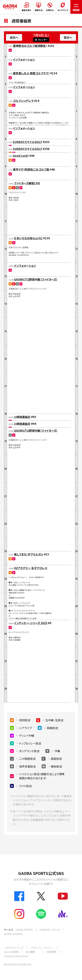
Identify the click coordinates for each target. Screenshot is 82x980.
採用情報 (51, 952)
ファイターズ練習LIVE (27, 183)
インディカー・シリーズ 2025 (31, 623)
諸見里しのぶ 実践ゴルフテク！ (31, 73)
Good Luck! (21, 156)
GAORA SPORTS (24, 930)
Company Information (16, 956)
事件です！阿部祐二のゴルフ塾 (31, 169)
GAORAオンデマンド (50, 930)
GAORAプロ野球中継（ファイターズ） (36, 279)
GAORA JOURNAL (13, 934)
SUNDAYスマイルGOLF (28, 142)
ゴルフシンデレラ (23, 101)
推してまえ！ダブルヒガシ (29, 554)
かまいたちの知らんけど (28, 238)
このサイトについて (14, 948)
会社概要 (30, 952)
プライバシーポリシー (42, 948)
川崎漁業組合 (22, 417)
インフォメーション (24, 59)
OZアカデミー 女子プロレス (31, 568)
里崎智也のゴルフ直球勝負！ (30, 46)
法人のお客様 (11, 952)
